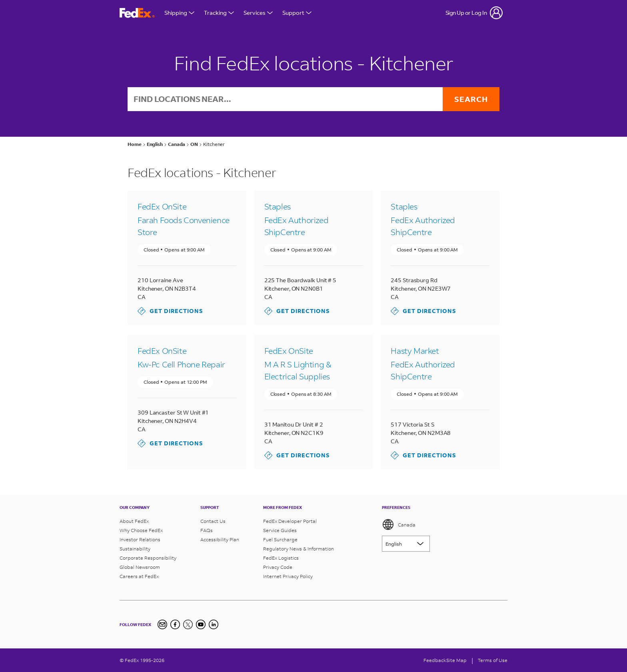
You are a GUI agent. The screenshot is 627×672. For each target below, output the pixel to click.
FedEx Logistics (281, 558)
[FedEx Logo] (137, 13)
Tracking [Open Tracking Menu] (219, 13)
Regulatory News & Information (299, 549)
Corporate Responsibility (148, 558)
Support (297, 13)
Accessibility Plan (220, 539)
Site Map (456, 660)
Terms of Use (493, 660)
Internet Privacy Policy (288, 576)
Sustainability (135, 549)
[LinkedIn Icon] (214, 624)
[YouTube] (201, 624)
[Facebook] (175, 624)
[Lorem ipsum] (406, 544)
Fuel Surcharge (280, 539)
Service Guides (280, 530)
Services (258, 13)
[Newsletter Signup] (162, 624)
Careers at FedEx (139, 576)
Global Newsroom (140, 567)
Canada (399, 524)
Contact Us (213, 521)
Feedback (435, 660)
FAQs (207, 530)
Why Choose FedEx (141, 530)
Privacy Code (278, 567)
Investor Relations (140, 539)
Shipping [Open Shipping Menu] (179, 13)
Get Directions (170, 311)
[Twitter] (188, 624)
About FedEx (134, 521)
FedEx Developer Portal (290, 521)
